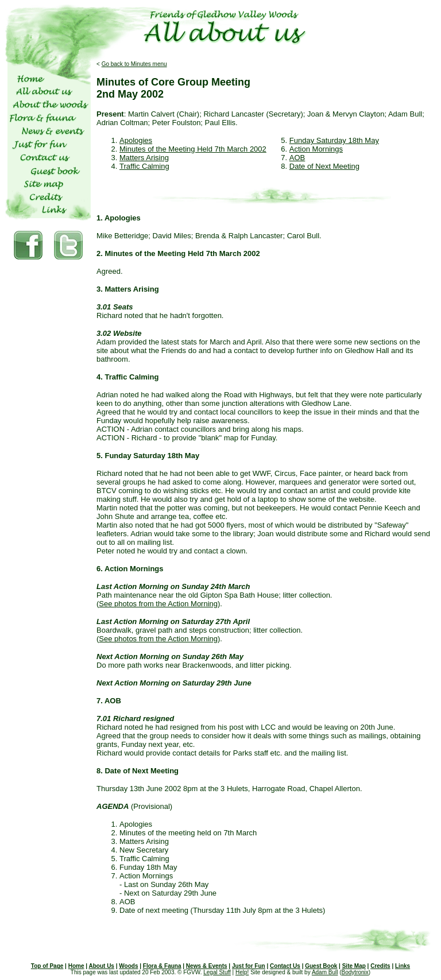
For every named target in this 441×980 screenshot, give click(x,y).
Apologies (136, 140)
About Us (101, 966)
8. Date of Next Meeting (138, 771)
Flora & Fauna (162, 966)
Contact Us (285, 966)
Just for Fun (249, 966)
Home (76, 966)
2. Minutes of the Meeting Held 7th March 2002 (178, 253)
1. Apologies (119, 218)
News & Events (207, 966)
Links (403, 966)
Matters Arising (144, 158)
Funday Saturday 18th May (334, 140)
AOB (297, 158)
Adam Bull (325, 972)
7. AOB (109, 701)
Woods (128, 966)
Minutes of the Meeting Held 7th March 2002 (193, 149)
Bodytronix (355, 972)
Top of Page (47, 966)
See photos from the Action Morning (158, 604)
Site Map (354, 966)
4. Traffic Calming (127, 377)
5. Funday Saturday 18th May (148, 456)
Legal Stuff (217, 972)
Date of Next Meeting (324, 166)
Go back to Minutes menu (134, 64)
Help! (242, 972)
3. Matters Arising (128, 289)
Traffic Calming (144, 166)
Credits (380, 966)
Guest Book (321, 966)
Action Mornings (316, 149)
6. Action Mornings (130, 569)
